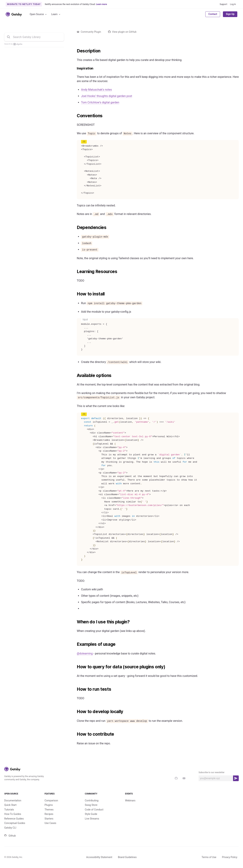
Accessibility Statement (99, 857)
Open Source (38, 14)
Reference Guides (14, 819)
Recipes (49, 814)
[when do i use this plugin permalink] (75, 622)
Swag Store (91, 805)
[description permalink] (75, 51)
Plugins (49, 805)
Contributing (92, 800)
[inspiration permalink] (75, 68)
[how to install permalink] (75, 294)
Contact (213, 14)
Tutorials (9, 810)
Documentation (13, 800)
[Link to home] (14, 14)
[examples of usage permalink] (75, 644)
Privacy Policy (230, 857)
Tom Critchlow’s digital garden (100, 102)
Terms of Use (209, 857)
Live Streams (92, 819)
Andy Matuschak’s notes (96, 90)
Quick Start (10, 805)
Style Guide (91, 814)
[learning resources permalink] (75, 272)
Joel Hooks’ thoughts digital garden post (107, 96)
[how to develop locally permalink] (75, 712)
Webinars (130, 800)
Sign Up (230, 14)
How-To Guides (13, 814)
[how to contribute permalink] (75, 734)
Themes (49, 810)
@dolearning (85, 653)
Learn (56, 14)
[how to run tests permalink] (75, 689)
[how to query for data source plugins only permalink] (75, 667)
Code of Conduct (94, 810)
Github (10, 836)
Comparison (51, 800)
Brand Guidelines (127, 857)
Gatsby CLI (10, 828)
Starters (49, 819)
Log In (233, 4)
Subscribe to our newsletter (212, 772)
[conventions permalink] (75, 116)
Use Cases (50, 823)
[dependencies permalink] (75, 228)
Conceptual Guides (15, 823)
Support (223, 4)
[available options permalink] (75, 376)
